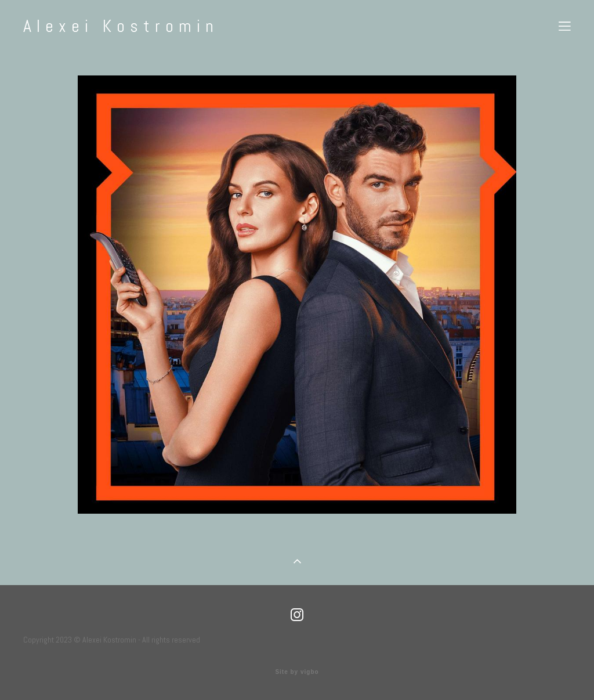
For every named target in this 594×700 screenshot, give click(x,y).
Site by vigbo (297, 672)
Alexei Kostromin (121, 26)
